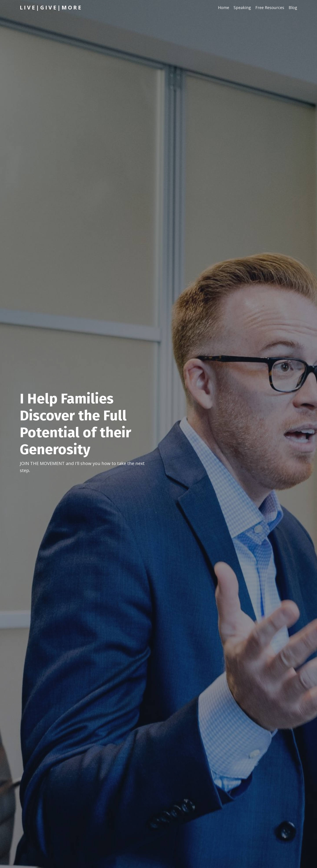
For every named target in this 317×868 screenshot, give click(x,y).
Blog (293, 7)
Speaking (242, 7)
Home (224, 7)
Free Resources (270, 7)
